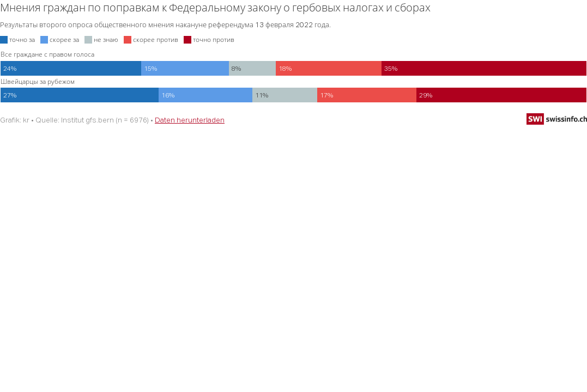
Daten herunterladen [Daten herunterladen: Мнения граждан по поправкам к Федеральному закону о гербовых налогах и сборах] (190, 120)
